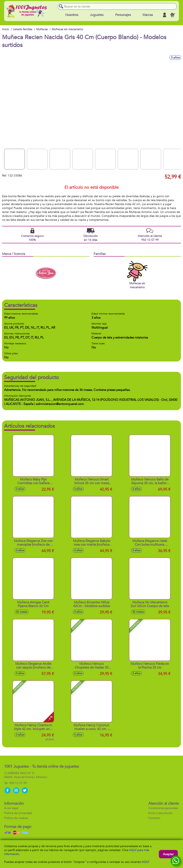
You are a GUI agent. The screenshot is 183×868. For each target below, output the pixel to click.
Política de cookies (16, 818)
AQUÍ (145, 862)
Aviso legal (11, 808)
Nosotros (72, 15)
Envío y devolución (160, 813)
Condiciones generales (163, 808)
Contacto (154, 818)
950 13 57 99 (18, 783)
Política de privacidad (18, 813)
